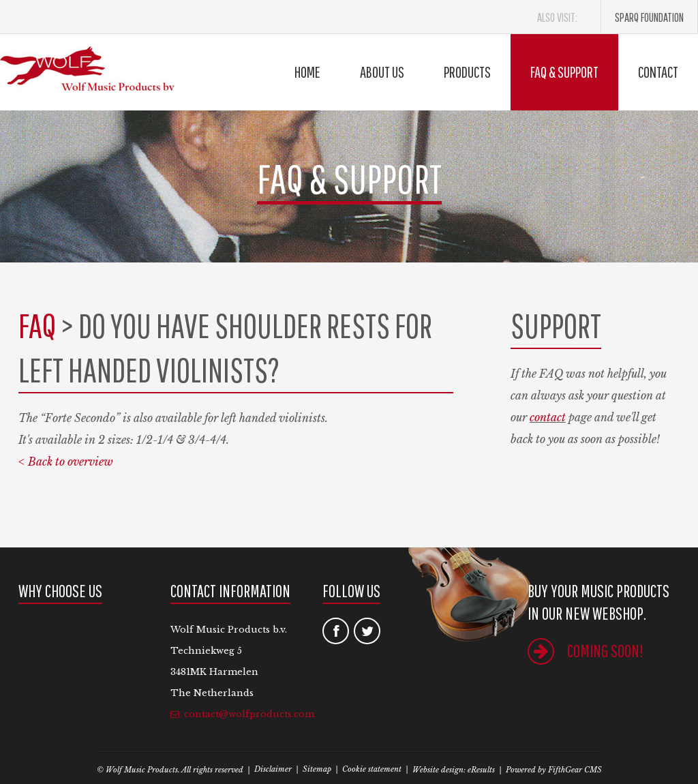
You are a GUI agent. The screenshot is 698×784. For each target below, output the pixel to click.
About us (382, 72)
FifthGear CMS (575, 770)
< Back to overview (66, 462)
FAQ (37, 325)
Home (307, 72)
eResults (481, 770)
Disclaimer (273, 769)
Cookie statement (372, 769)
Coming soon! (586, 651)
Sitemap (317, 769)
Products (467, 72)
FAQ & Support (564, 72)
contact (548, 417)
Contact (658, 72)
